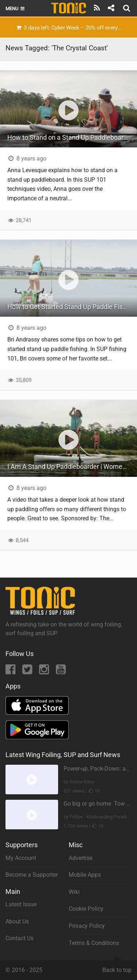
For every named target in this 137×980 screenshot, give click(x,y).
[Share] (111, 8)
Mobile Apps (85, 875)
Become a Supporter (32, 875)
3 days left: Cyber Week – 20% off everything (71, 28)
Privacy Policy (87, 926)
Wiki (74, 892)
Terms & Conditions (94, 943)
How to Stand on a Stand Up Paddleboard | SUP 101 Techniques (72, 137)
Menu (16, 9)
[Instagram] (45, 672)
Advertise (81, 858)
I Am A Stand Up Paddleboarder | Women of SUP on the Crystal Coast (72, 466)
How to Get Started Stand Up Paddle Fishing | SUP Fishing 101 (72, 307)
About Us (17, 921)
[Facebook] (11, 672)
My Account (21, 858)
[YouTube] (61, 672)
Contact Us (20, 938)
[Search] (128, 8)
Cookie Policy (86, 909)
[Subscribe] (97, 8)
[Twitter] (28, 672)
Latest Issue (21, 904)
